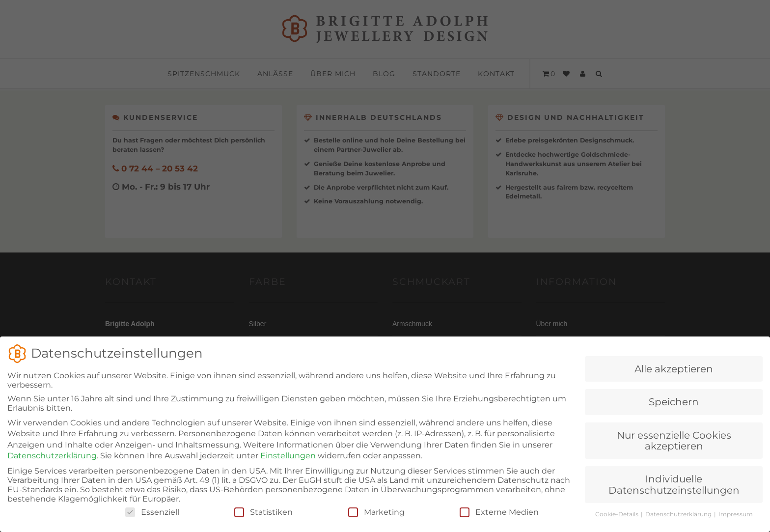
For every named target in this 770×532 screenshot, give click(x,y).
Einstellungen (288, 464)
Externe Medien (499, 521)
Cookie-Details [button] (618, 523)
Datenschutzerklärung (52, 464)
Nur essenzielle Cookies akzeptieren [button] (674, 449)
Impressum (736, 523)
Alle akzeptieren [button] (674, 378)
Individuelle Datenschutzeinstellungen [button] (674, 493)
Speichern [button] (674, 411)
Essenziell (152, 521)
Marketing (376, 521)
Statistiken (263, 521)
